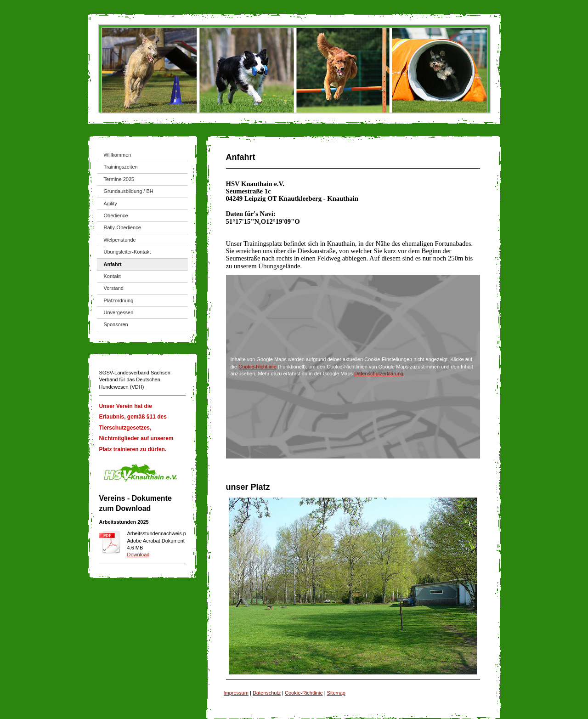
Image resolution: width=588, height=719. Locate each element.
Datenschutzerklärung (379, 374)
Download (139, 555)
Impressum (236, 693)
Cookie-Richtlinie (257, 367)
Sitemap (336, 693)
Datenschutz (267, 693)
